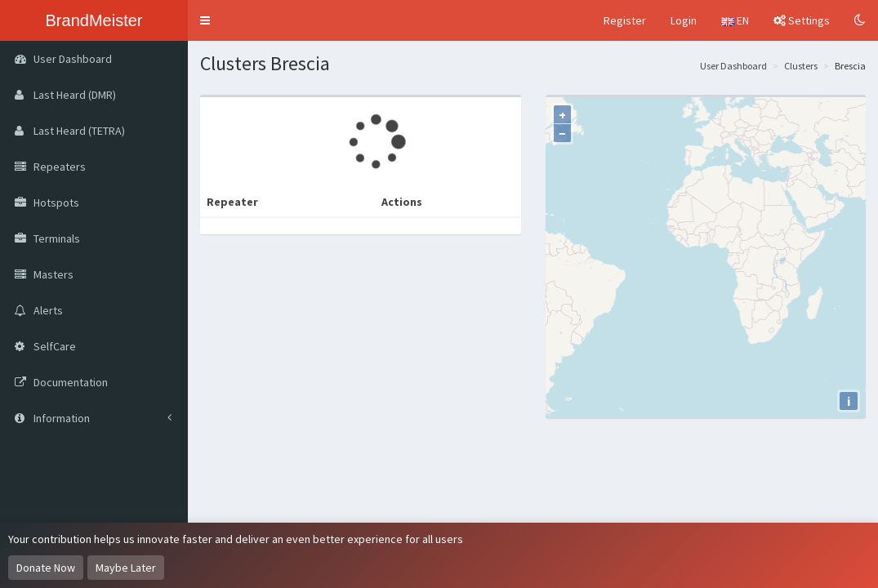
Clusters (801, 66)
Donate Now (46, 568)
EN (735, 20)
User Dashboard (733, 66)
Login (684, 20)
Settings (802, 20)
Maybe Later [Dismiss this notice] (126, 568)
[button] (205, 20)
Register (625, 20)
